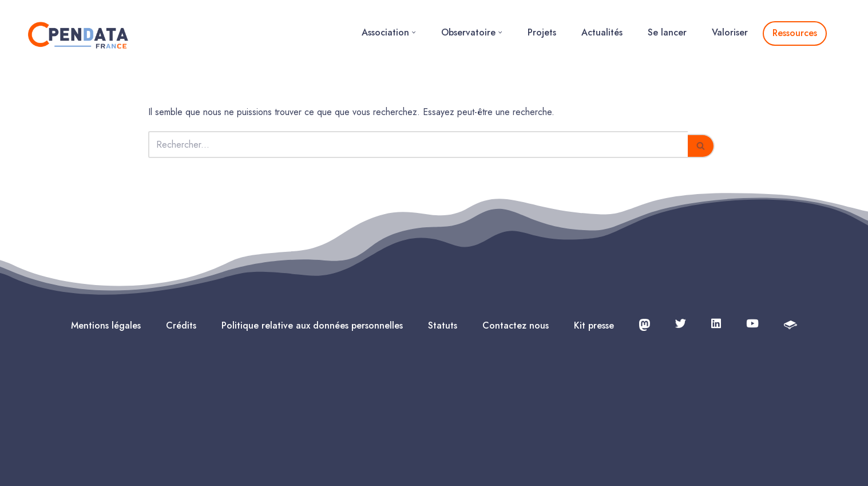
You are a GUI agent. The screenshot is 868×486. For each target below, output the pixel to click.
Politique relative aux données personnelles (312, 325)
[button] (414, 32)
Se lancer (667, 32)
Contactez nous (516, 325)
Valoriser (730, 32)
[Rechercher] (418, 145)
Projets (542, 32)
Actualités (602, 32)
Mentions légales (106, 325)
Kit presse (594, 325)
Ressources (795, 33)
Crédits (181, 325)
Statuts (443, 325)
